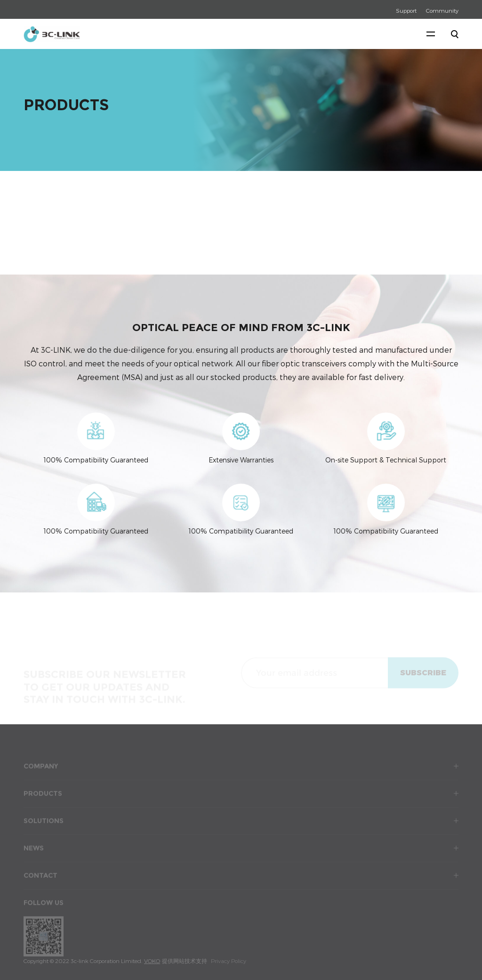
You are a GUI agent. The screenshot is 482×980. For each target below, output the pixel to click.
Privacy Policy (229, 961)
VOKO (152, 961)
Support (406, 10)
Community (442, 10)
